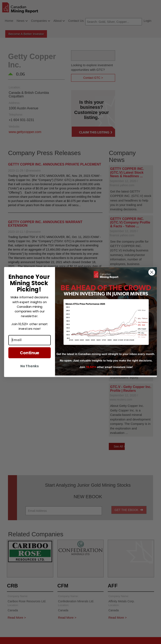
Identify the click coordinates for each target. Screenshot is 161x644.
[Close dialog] (152, 272)
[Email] (30, 340)
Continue (30, 353)
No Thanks (29, 366)
